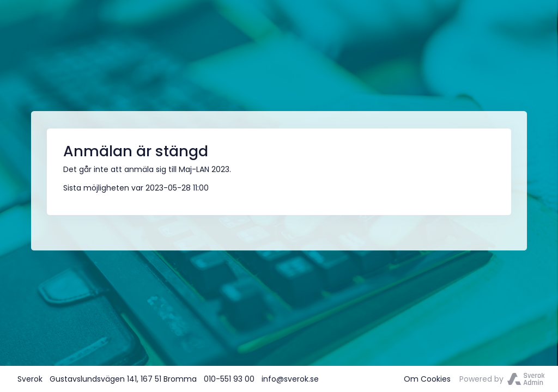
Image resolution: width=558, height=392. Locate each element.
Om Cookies (427, 379)
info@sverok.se (290, 379)
